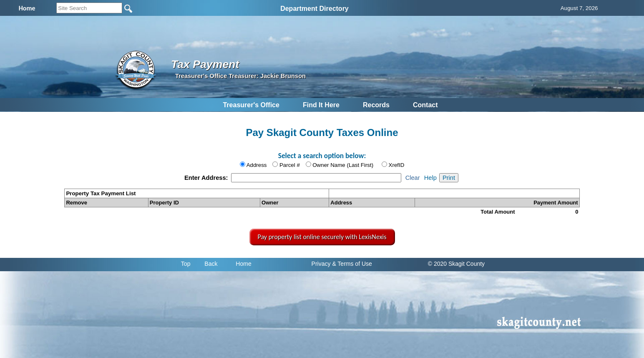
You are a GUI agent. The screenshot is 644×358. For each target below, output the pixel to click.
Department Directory (314, 9)
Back (211, 264)
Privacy (321, 264)
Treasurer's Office (251, 105)
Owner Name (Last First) (343, 165)
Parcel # (290, 165)
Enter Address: (207, 178)
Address (257, 165)
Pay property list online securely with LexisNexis (322, 237)
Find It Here (321, 105)
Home (243, 264)
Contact (425, 105)
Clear (413, 178)
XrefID (397, 165)
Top (186, 264)
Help (430, 178)
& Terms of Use (352, 264)
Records (376, 105)
